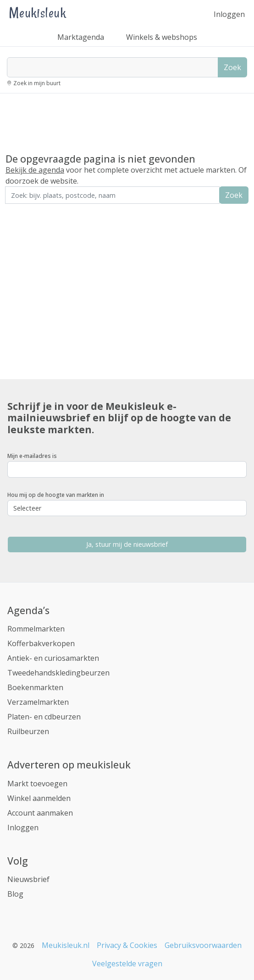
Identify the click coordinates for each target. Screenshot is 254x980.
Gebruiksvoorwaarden (203, 945)
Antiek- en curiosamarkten (53, 658)
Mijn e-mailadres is (32, 456)
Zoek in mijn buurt (37, 83)
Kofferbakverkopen (41, 643)
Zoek (232, 67)
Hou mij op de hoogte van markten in (56, 495)
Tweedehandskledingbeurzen (58, 673)
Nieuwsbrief (28, 879)
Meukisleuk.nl (66, 945)
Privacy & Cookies (127, 945)
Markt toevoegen (37, 784)
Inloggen (229, 14)
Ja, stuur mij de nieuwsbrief (127, 544)
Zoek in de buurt (31, 210)
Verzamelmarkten (38, 702)
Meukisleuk (38, 13)
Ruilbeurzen (28, 731)
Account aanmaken (40, 813)
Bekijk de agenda (35, 170)
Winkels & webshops (162, 37)
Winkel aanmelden (39, 798)
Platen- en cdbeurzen (44, 717)
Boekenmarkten (35, 687)
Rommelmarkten (36, 629)
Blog (15, 894)
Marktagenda (81, 37)
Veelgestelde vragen (127, 964)
